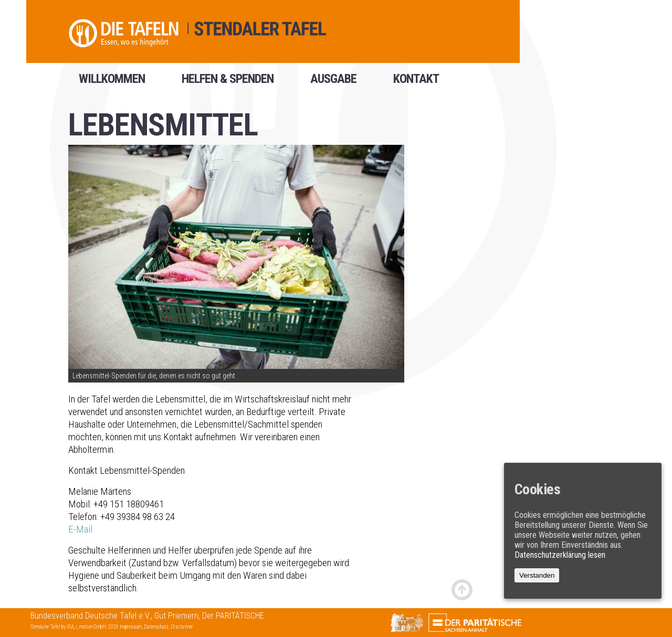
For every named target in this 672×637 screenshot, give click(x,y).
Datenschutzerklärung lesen (560, 555)
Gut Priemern (176, 616)
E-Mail (80, 529)
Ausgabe (333, 82)
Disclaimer (182, 627)
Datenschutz (156, 627)
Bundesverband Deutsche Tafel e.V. (91, 616)
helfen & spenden (228, 82)
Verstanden (537, 575)
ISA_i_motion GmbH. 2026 (93, 627)
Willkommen (112, 82)
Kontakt (416, 82)
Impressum (131, 627)
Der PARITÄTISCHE (233, 616)
